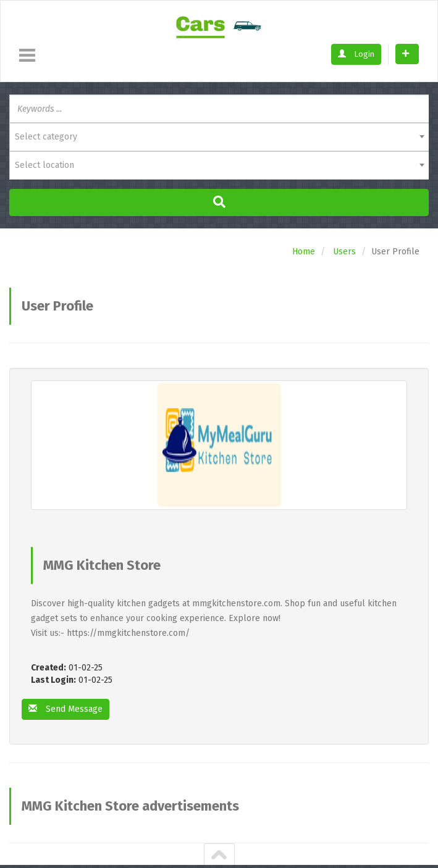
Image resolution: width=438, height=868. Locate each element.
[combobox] (219, 137)
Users (344, 252)
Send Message (65, 709)
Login (356, 54)
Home (304, 252)
